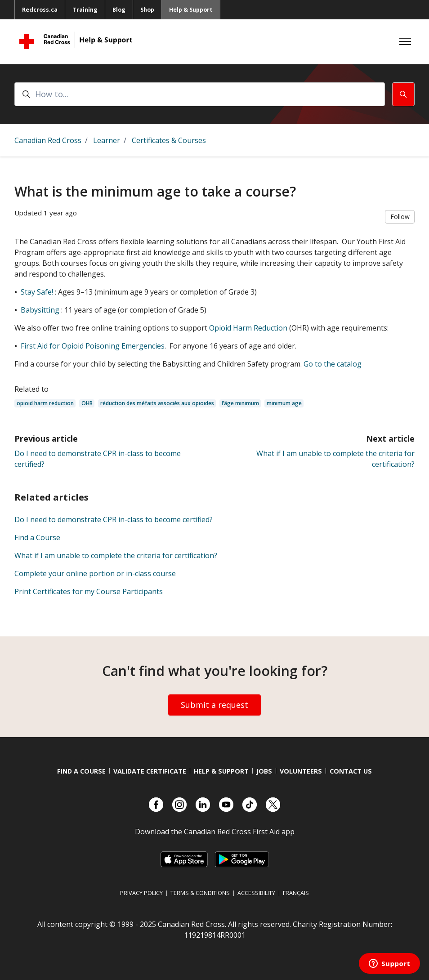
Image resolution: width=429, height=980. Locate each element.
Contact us (351, 771)
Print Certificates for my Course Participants (89, 591)
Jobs (264, 771)
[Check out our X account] (273, 805)
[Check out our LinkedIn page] (203, 805)
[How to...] (200, 94)
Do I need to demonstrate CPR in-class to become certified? (114, 519)
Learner (107, 140)
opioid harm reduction (45, 403)
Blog (119, 9)
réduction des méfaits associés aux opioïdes (157, 403)
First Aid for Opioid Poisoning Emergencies (93, 346)
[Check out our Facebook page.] (156, 805)
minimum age (284, 403)
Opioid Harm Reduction (248, 328)
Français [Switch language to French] (296, 893)
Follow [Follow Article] (400, 217)
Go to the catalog (333, 364)
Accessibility (256, 893)
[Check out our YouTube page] (226, 805)
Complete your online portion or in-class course (95, 573)
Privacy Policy (141, 893)
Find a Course (37, 537)
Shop (147, 9)
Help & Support (191, 9)
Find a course (81, 771)
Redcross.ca (40, 9)
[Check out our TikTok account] (250, 805)
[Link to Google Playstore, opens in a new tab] (241, 859)
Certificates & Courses (169, 140)
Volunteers (301, 771)
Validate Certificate (150, 771)
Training (85, 9)
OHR (87, 403)
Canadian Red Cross (48, 140)
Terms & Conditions (200, 893)
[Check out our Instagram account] (179, 805)
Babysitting (40, 310)
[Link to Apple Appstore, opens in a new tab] (184, 859)
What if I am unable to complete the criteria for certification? (116, 555)
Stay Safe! (37, 292)
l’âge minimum (240, 403)
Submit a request (214, 705)
